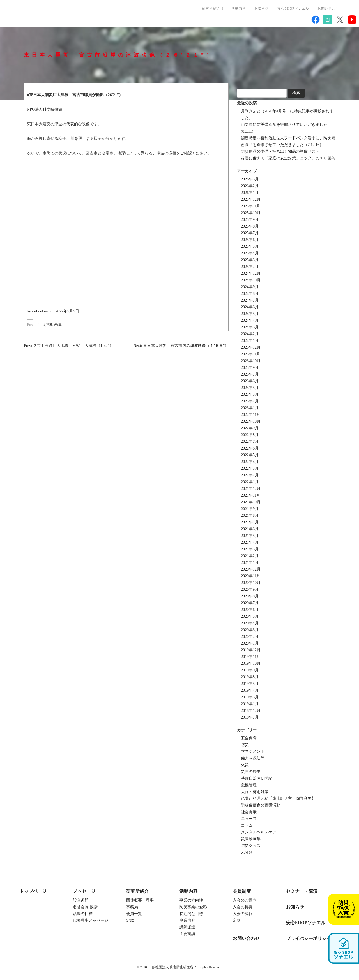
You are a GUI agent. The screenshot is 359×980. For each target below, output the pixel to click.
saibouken (40, 311)
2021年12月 (251, 489)
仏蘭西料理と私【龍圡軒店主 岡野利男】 (278, 799)
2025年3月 (250, 260)
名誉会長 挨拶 (85, 907)
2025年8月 (250, 226)
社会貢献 (249, 812)
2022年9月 (250, 428)
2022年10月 (251, 421)
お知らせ (262, 8)
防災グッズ (251, 846)
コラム (247, 825)
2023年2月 (250, 401)
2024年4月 (250, 320)
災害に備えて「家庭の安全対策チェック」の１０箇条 (288, 158)
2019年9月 (250, 670)
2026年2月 (250, 186)
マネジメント (253, 751)
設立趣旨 (81, 900)
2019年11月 (251, 657)
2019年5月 (250, 684)
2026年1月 (250, 193)
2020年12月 (251, 569)
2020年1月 (250, 643)
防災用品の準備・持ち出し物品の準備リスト (280, 151)
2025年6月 (250, 240)
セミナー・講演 (302, 891)
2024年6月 (250, 307)
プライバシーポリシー (309, 938)
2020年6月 (250, 610)
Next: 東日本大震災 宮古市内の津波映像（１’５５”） (181, 346)
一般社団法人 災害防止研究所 (62, 15)
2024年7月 (250, 300)
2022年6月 (250, 448)
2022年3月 (250, 468)
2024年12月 (251, 273)
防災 (245, 745)
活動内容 (239, 8)
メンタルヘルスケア (259, 832)
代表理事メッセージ (91, 920)
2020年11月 (251, 576)
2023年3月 (250, 394)
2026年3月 (250, 179)
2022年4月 (250, 462)
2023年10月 (251, 361)
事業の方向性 (191, 900)
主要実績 (187, 934)
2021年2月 (250, 556)
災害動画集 (52, 325)
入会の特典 (243, 907)
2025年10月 (251, 213)
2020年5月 (250, 616)
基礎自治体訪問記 (257, 778)
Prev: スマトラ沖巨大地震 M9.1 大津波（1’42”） (69, 346)
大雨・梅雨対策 (255, 792)
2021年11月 (251, 495)
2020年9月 (250, 589)
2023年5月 (250, 388)
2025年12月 (251, 199)
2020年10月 (251, 583)
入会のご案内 (245, 900)
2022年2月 (250, 475)
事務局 (132, 907)
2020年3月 (250, 630)
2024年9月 (250, 287)
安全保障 (249, 738)
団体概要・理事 (140, 900)
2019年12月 (251, 650)
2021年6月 (250, 529)
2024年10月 (251, 280)
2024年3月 (250, 327)
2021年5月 (250, 536)
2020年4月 (250, 623)
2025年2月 (250, 267)
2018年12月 (251, 711)
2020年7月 (250, 603)
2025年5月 (250, 246)
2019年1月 (250, 704)
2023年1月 (250, 408)
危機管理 (249, 785)
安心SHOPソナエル (293, 8)
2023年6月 (250, 381)
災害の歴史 (251, 772)
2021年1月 (250, 563)
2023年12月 (251, 347)
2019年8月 (250, 677)
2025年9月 (250, 220)
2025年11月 (251, 206)
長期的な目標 (191, 914)
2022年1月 (250, 482)
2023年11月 (251, 354)
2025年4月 (250, 253)
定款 (130, 920)
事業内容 (187, 920)
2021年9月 (250, 509)
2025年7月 (250, 233)
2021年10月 (251, 502)
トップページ (33, 891)
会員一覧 (134, 914)
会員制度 (242, 891)
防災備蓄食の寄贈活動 (261, 805)
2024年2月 (250, 334)
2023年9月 (250, 368)
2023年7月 (250, 374)
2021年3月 (250, 549)
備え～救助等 (253, 758)
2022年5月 (250, 455)
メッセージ (84, 891)
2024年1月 (250, 341)
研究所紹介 (213, 8)
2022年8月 (250, 435)
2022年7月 (250, 442)
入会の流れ (243, 914)
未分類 (247, 852)
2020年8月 (250, 596)
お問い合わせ (328, 8)
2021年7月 (250, 522)
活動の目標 (83, 914)
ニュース (249, 819)
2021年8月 (250, 516)
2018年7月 (250, 717)
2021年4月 (250, 542)
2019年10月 (251, 663)
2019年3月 (250, 697)
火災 (245, 765)
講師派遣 (187, 927)
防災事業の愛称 (193, 907)
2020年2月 (250, 637)
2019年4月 (250, 690)
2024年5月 (250, 314)
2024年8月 (250, 294)
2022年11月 (251, 415)
